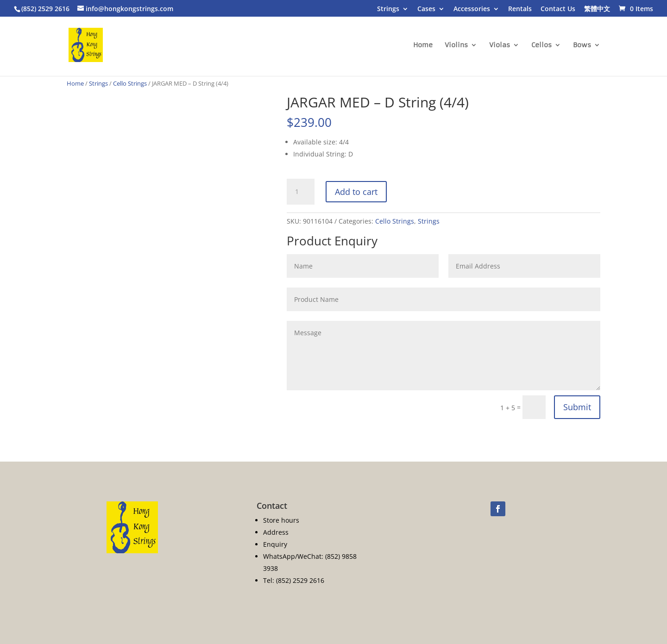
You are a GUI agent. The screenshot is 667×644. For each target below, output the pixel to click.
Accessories (472, 9)
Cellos (541, 45)
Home (423, 45)
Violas (500, 45)
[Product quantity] (301, 192)
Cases (426, 9)
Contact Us (558, 9)
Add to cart (356, 192)
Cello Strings (130, 83)
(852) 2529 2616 (45, 9)
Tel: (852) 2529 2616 (294, 580)
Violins (456, 45)
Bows (582, 45)
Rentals (520, 9)
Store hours (281, 520)
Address (276, 532)
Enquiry (275, 544)
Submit (577, 407)
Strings (388, 9)
